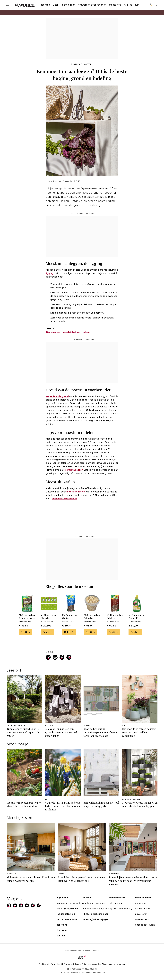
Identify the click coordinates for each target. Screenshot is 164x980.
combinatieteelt (74, 470)
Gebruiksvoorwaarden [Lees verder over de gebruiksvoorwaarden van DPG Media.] (91, 964)
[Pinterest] (33, 905)
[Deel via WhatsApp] (55, 657)
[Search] (156, 5)
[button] (72, 964)
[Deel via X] (69, 657)
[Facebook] (15, 905)
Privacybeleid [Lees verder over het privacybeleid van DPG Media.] (57, 964)
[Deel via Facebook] (62, 657)
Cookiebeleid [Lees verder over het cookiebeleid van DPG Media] (44, 964)
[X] (39, 905)
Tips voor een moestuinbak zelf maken (68, 332)
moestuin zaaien (76, 492)
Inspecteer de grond (57, 396)
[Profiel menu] (151, 5)
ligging (50, 273)
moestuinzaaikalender (64, 499)
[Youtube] (27, 905)
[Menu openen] (8, 5)
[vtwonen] (24, 5)
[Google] (9, 905)
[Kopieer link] (48, 657)
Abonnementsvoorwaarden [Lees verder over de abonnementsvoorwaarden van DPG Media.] (114, 964)
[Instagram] (21, 905)
